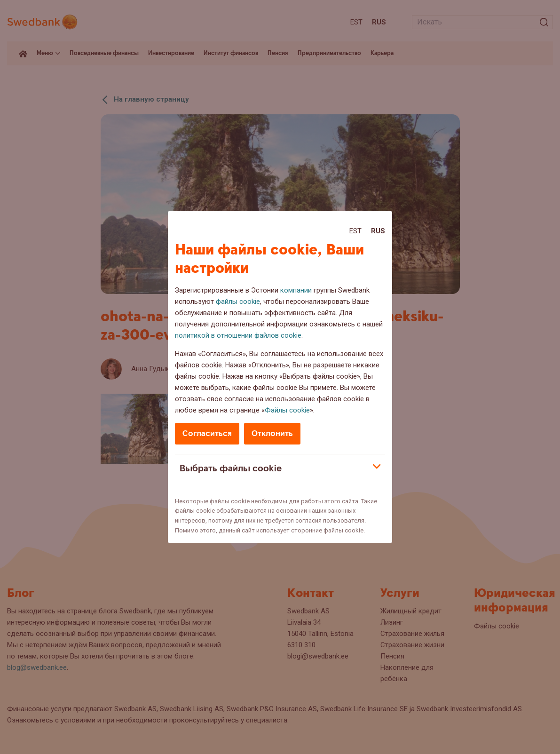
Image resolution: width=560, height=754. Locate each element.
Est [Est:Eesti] (355, 231)
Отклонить (272, 433)
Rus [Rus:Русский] (378, 231)
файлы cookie (238, 302)
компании (296, 290)
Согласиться (207, 433)
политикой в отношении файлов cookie (238, 335)
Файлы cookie (287, 410)
